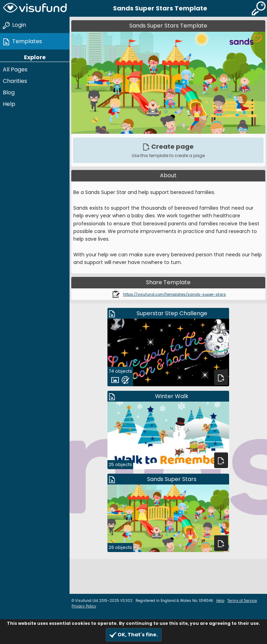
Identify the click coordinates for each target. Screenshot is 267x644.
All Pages (15, 69)
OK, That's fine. (134, 635)
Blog (9, 92)
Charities (15, 81)
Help (9, 104)
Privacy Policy (84, 606)
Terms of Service (242, 601)
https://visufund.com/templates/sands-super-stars (175, 294)
